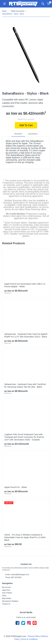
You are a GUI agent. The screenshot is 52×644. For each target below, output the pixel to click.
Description (18, 134)
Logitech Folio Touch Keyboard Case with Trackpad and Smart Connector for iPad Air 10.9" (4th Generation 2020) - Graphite (24, 437)
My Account (6, 587)
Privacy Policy (34, 636)
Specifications (33, 134)
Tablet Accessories (18, 11)
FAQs (4, 596)
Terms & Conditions (29, 639)
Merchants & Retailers (10, 601)
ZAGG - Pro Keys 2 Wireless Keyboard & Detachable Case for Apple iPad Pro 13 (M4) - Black (25, 537)
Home (4, 11)
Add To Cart (26, 125)
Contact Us (6, 604)
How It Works (7, 593)
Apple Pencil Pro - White (16, 487)
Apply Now (6, 590)
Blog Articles (7, 598)
